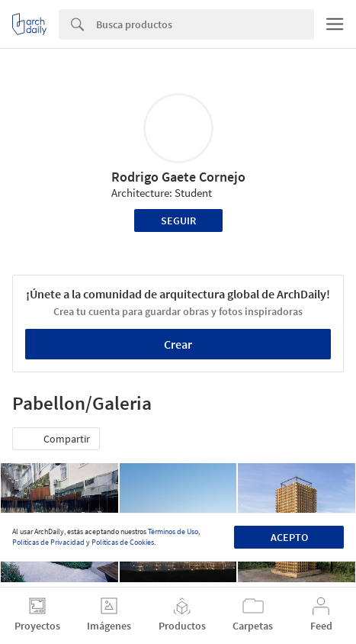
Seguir (178, 221)
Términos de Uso (173, 531)
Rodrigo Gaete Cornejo (178, 177)
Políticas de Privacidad (48, 542)
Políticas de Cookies (123, 542)
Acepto (289, 537)
